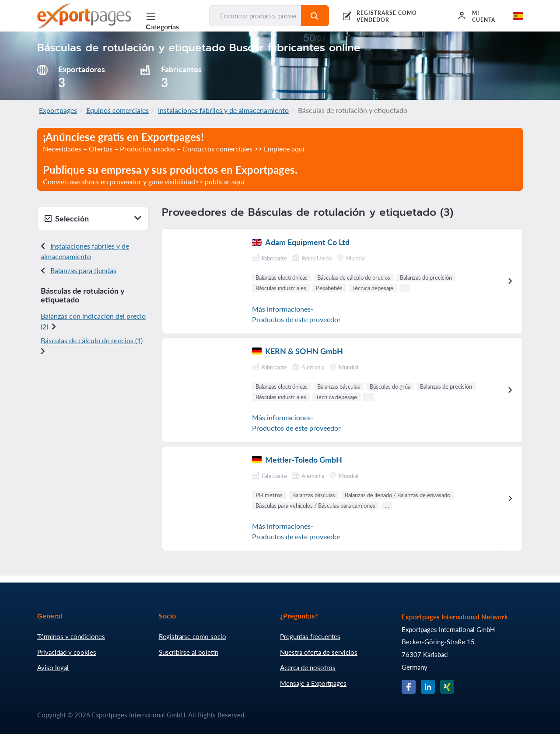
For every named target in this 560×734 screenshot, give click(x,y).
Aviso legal (53, 667)
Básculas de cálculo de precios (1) (92, 340)
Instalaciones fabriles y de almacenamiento (223, 110)
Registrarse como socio (192, 636)
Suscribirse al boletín (189, 652)
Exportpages (58, 110)
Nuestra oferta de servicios (319, 652)
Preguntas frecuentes (310, 636)
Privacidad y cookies (67, 652)
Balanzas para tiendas (83, 270)
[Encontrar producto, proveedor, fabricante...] (255, 16)
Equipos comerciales (117, 110)
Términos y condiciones (71, 636)
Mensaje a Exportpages (313, 683)
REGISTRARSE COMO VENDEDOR (387, 16)
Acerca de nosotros (308, 667)
